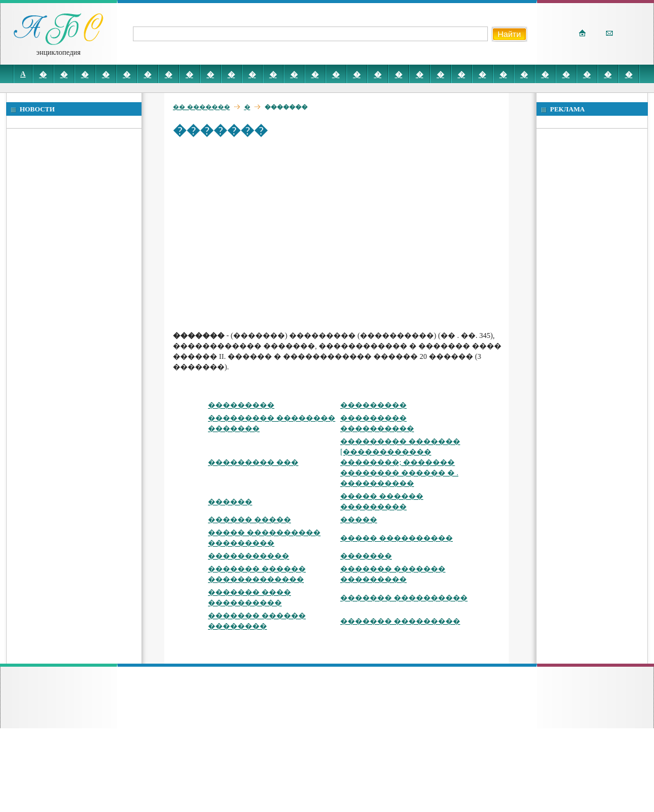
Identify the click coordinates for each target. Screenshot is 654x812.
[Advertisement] (289, 234)
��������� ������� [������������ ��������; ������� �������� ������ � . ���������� (400, 462)
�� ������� (201, 107)
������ (230, 502)
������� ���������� (404, 598)
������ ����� (249, 520)
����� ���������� (397, 538)
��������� (241, 405)
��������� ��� (253, 462)
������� (366, 556)
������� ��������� (400, 621)
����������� (249, 556)
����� (359, 520)
